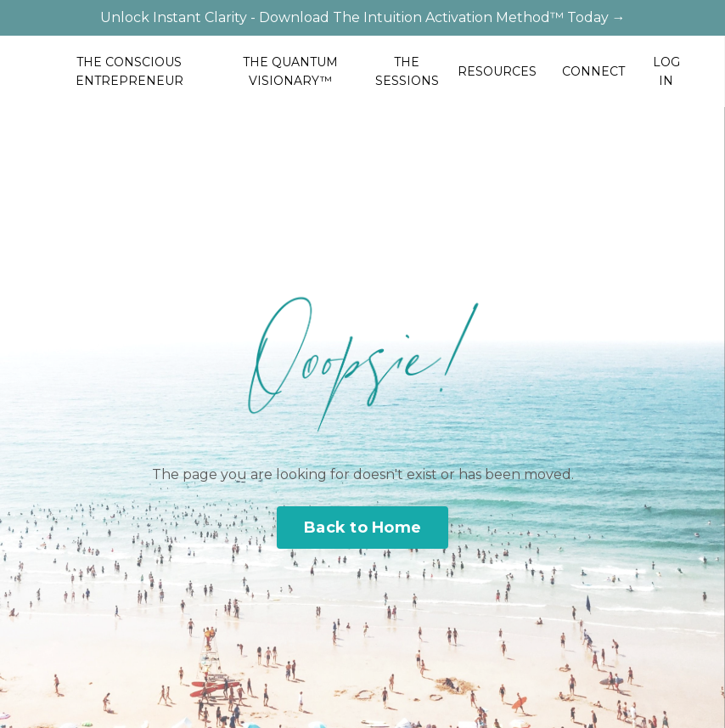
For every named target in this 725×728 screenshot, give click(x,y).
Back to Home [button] (362, 528)
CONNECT (593, 71)
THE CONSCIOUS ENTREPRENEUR (129, 71)
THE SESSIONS (407, 71)
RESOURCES (497, 71)
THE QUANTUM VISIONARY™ (290, 71)
